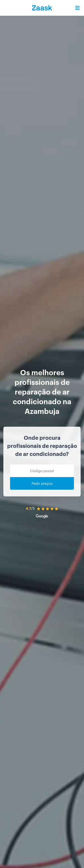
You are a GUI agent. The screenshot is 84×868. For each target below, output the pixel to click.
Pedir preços (42, 483)
